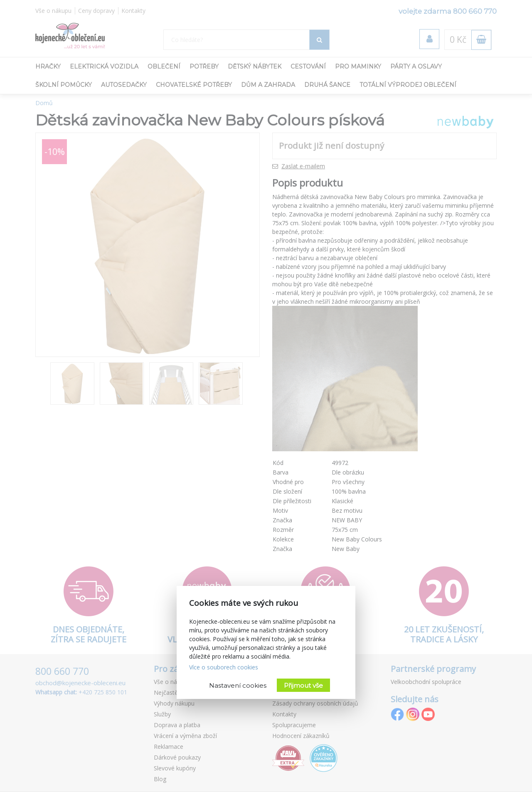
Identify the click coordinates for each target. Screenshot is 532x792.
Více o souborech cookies (224, 667)
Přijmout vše (303, 685)
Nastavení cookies (238, 685)
